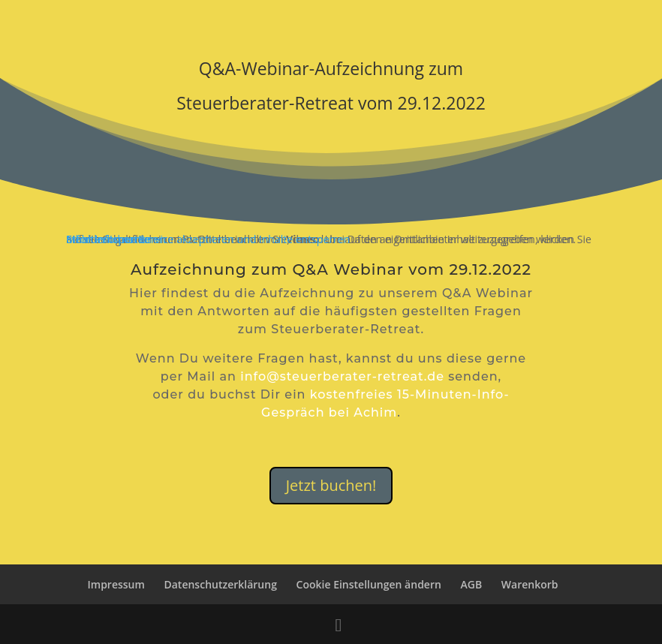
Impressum (116, 584)
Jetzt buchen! (331, 485)
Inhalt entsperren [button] (108, 239)
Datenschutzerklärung (220, 584)
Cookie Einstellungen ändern (369, 584)
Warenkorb (530, 584)
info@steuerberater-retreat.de (342, 376)
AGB (472, 584)
